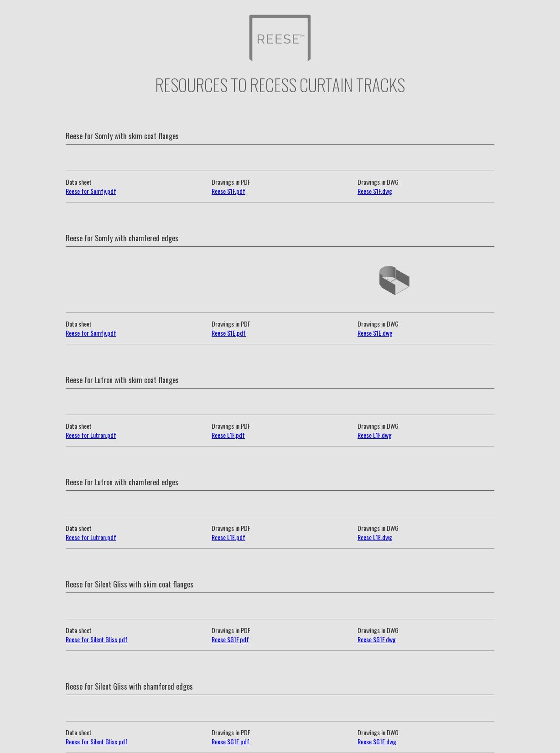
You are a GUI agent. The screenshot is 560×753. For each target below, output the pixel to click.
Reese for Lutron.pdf (91, 435)
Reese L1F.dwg (375, 435)
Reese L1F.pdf (228, 435)
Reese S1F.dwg (375, 191)
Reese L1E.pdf (228, 537)
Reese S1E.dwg (375, 333)
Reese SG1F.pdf (230, 639)
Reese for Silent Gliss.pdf (97, 639)
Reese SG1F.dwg (377, 639)
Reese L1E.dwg (375, 537)
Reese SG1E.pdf (231, 741)
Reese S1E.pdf (229, 333)
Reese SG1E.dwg (377, 741)
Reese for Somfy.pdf (91, 191)
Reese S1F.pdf (228, 191)
